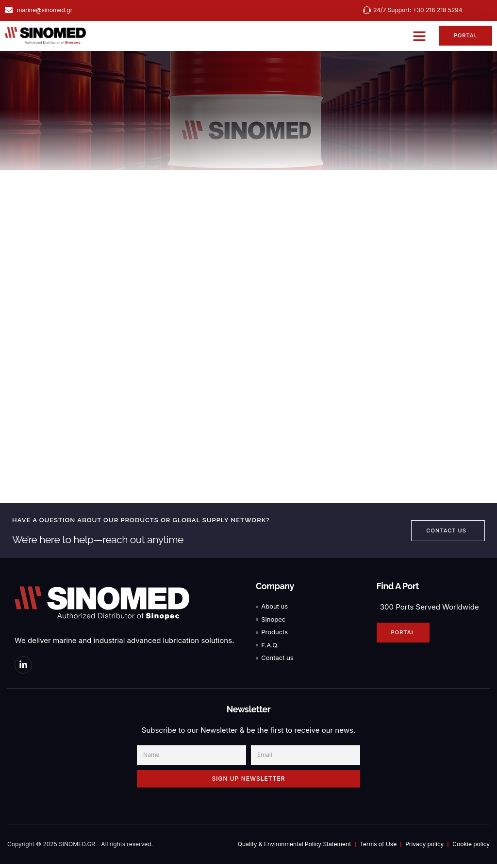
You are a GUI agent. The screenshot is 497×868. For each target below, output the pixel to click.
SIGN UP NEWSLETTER (249, 782)
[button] (417, 36)
